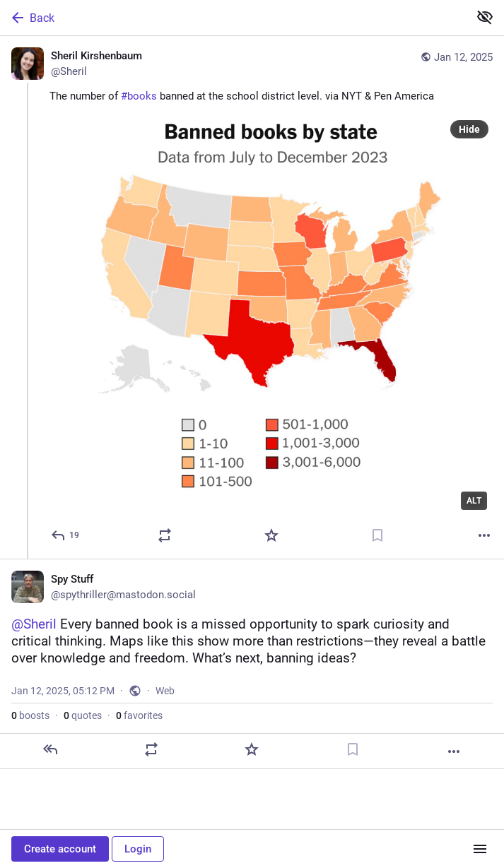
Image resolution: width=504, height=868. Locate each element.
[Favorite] (271, 535)
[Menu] (480, 849)
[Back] (233, 18)
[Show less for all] (485, 17)
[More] (484, 535)
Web (165, 691)
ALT (474, 501)
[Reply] (66, 535)
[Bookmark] (377, 535)
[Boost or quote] (165, 535)
